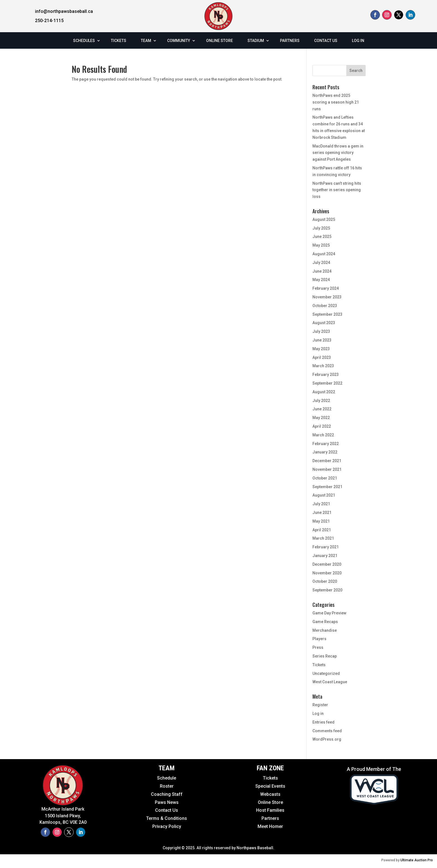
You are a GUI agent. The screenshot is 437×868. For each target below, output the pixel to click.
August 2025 (324, 219)
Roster (167, 786)
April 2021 (322, 530)
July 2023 (321, 331)
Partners (270, 818)
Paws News (167, 802)
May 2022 (321, 418)
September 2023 (327, 314)
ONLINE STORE (219, 41)
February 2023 (326, 375)
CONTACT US (326, 41)
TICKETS (119, 41)
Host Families (270, 810)
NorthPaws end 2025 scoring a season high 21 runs (336, 102)
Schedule (167, 778)
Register (320, 705)
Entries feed (323, 722)
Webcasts (270, 794)
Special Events (270, 786)
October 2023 (325, 306)
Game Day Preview (329, 613)
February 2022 (326, 444)
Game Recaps (325, 622)
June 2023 (322, 340)
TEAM (146, 41)
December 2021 (327, 461)
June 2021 (322, 513)
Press (318, 647)
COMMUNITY (179, 41)
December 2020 (327, 564)
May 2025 (321, 245)
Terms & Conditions (167, 818)
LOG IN (358, 41)
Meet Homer (270, 826)
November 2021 (327, 469)
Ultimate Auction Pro (417, 860)
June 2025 (322, 237)
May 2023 (321, 349)
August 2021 (324, 495)
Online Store (270, 802)
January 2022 (325, 452)
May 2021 (321, 521)
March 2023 (323, 366)
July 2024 (321, 263)
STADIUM (256, 41)
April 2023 (322, 357)
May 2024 (321, 280)
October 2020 (325, 581)
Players (319, 639)
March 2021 (323, 538)
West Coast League (330, 682)
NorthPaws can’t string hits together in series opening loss (337, 190)
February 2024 (326, 288)
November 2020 (327, 573)
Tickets (319, 665)
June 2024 (322, 271)
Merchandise (325, 630)
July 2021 (321, 504)
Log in (318, 713)
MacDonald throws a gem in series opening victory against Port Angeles (338, 153)
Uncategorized (326, 673)
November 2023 (327, 297)
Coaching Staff (167, 794)
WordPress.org (327, 739)
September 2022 (327, 383)
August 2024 (324, 254)
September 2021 (327, 487)
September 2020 (327, 590)
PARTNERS (290, 41)
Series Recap (325, 656)
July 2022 (321, 401)
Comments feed (327, 731)
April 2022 (322, 426)
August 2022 (324, 392)
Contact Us (167, 810)
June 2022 (322, 409)
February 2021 (326, 547)
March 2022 (323, 435)
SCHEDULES (84, 41)
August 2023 (324, 323)
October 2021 (325, 478)
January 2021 (325, 556)
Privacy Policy (167, 826)
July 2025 (321, 228)
